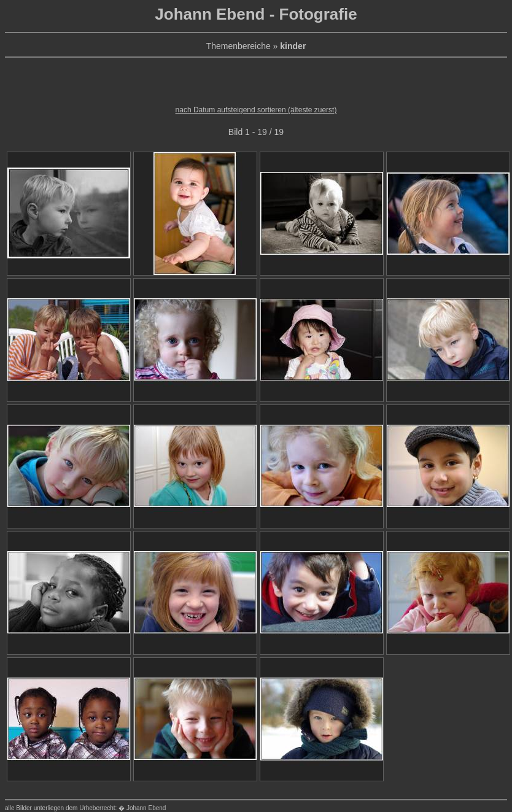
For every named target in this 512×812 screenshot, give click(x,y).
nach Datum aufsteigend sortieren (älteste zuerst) (256, 110)
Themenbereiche (239, 46)
